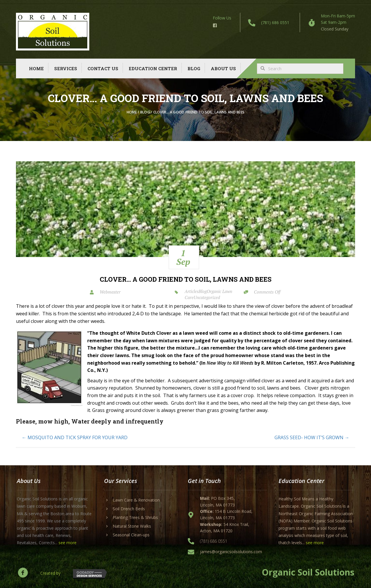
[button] (23, 572)
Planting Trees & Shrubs (135, 517)
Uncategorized (207, 297)
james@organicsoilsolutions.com (231, 552)
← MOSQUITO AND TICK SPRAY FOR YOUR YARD (75, 437)
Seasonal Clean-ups (131, 535)
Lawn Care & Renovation (136, 500)
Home (132, 112)
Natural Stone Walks (132, 526)
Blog (145, 112)
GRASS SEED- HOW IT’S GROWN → (312, 437)
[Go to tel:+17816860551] (268, 22)
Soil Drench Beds (129, 509)
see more (68, 543)
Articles (192, 291)
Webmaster (110, 292)
